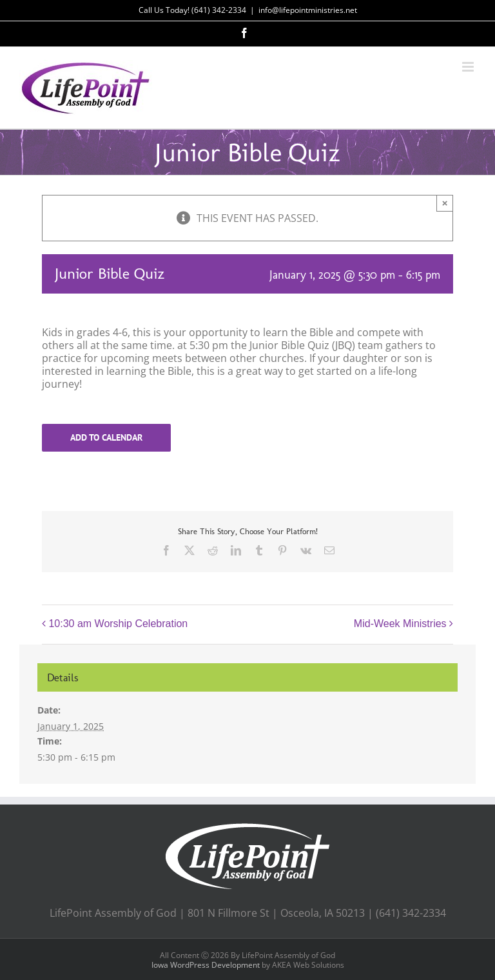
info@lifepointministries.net (308, 10)
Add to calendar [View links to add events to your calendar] (106, 438)
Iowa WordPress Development (206, 965)
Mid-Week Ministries (400, 624)
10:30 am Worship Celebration (118, 624)
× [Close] (445, 203)
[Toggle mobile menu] (469, 67)
